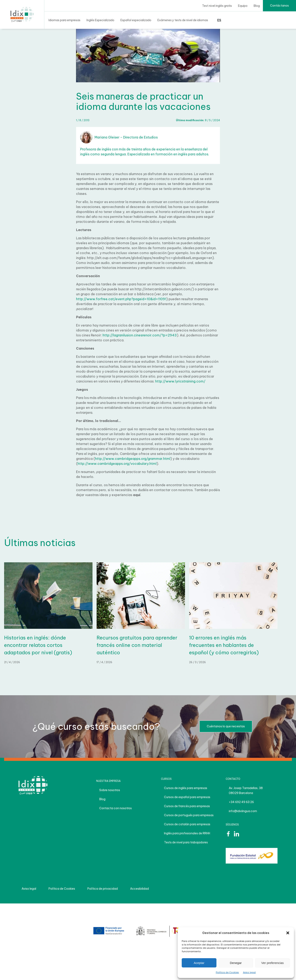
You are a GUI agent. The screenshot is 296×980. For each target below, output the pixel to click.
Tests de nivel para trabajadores (186, 842)
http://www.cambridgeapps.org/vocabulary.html (117, 464)
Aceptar (199, 963)
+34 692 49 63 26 (241, 802)
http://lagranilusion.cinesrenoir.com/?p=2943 (140, 335)
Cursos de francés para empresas (187, 806)
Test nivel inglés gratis (217, 6)
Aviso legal (249, 972)
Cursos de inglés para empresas (186, 788)
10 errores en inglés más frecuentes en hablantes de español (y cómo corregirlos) (224, 645)
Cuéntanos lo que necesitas (226, 726)
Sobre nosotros (110, 790)
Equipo (243, 6)
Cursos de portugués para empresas (189, 815)
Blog (257, 6)
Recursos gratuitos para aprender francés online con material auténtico (137, 645)
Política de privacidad (103, 889)
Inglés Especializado (100, 20)
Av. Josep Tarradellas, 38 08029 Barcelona (246, 791)
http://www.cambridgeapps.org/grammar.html (133, 459)
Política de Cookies (227, 972)
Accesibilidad (139, 889)
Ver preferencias (272, 963)
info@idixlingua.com (243, 811)
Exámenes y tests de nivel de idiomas (183, 20)
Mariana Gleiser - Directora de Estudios (119, 137)
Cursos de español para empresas (187, 797)
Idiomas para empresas (64, 20)
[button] (288, 933)
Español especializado (136, 20)
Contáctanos (279, 6)
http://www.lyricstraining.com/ (180, 381)
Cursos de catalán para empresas (187, 824)
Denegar (236, 963)
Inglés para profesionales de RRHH (187, 833)
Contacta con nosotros (116, 808)
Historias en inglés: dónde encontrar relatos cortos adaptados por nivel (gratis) (38, 645)
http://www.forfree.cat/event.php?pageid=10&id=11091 (121, 299)
